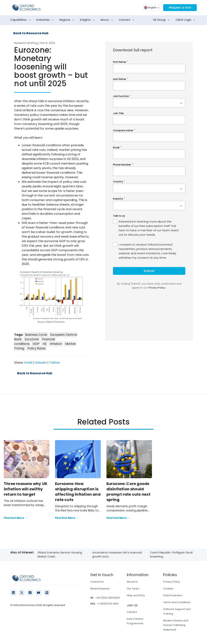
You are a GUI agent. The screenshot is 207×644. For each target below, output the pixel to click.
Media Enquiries (100, 589)
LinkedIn (41, 363)
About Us (132, 582)
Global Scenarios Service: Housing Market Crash (60, 555)
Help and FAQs (136, 595)
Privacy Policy (172, 582)
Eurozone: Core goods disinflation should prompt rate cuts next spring (129, 492)
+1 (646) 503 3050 (108, 604)
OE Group (162, 20)
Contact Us (97, 582)
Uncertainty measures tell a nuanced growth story (117, 555)
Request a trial (180, 8)
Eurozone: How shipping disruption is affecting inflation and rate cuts (78, 492)
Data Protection (173, 595)
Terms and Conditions (177, 602)
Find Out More (16, 518)
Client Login (186, 20)
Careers (132, 612)
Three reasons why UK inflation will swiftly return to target (26, 489)
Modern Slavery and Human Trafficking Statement (176, 625)
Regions (68, 20)
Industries (46, 20)
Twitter (55, 363)
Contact (127, 20)
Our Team (133, 589)
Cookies (168, 589)
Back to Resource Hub (31, 33)
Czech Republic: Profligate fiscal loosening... (171, 555)
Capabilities (21, 20)
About (107, 20)
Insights (88, 20)
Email (28, 363)
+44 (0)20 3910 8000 (108, 598)
